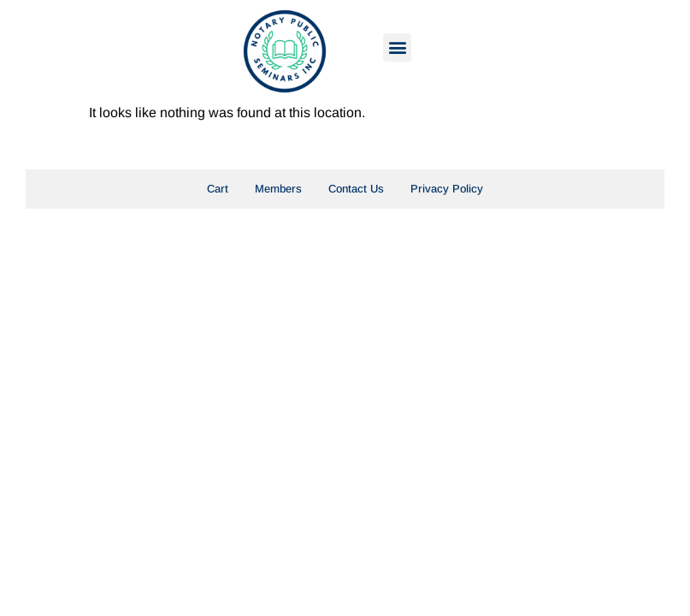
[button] (397, 47)
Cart (218, 189)
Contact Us (356, 189)
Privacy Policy (447, 189)
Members (278, 189)
